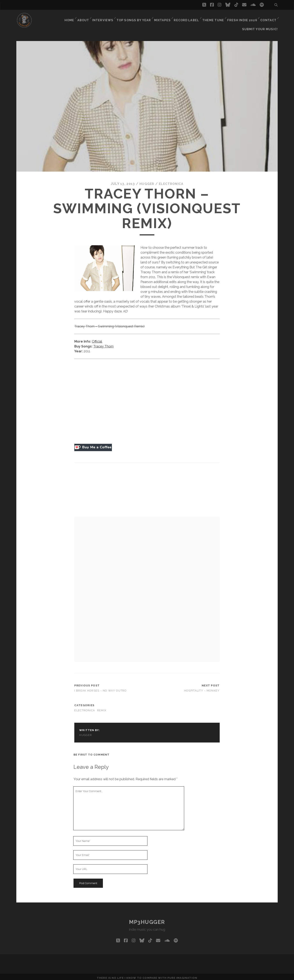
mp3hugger (147, 920)
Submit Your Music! (261, 22)
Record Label (188, 17)
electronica (171, 181)
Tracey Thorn (103, 344)
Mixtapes (164, 17)
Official (97, 339)
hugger (146, 181)
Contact (268, 17)
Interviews (106, 17)
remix (102, 708)
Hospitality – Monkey (202, 688)
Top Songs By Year (136, 17)
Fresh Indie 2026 (242, 17)
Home (71, 17)
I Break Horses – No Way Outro (100, 688)
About (86, 17)
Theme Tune (214, 17)
